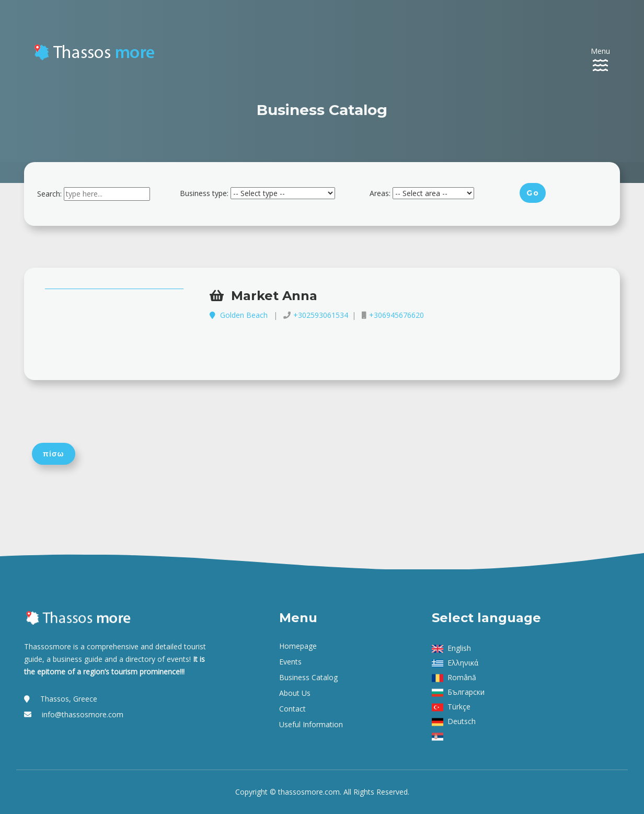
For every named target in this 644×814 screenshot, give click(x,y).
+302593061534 (321, 315)
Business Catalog (308, 677)
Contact (292, 709)
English (459, 648)
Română (462, 677)
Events (290, 662)
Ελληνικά (463, 663)
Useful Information (311, 724)
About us (295, 693)
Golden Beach (240, 315)
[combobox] (107, 194)
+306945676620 (396, 315)
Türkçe (459, 707)
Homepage (298, 646)
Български (466, 692)
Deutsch (462, 721)
